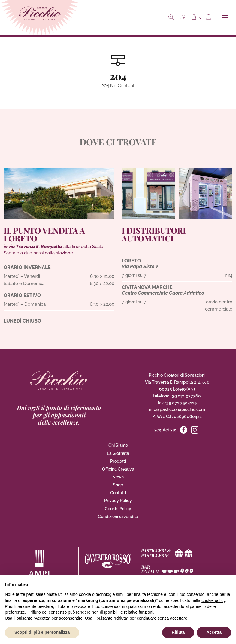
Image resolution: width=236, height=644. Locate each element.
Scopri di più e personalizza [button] (42, 632)
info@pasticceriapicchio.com (177, 409)
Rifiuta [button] (178, 632)
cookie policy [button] (213, 600)
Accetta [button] (214, 632)
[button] (183, 18)
